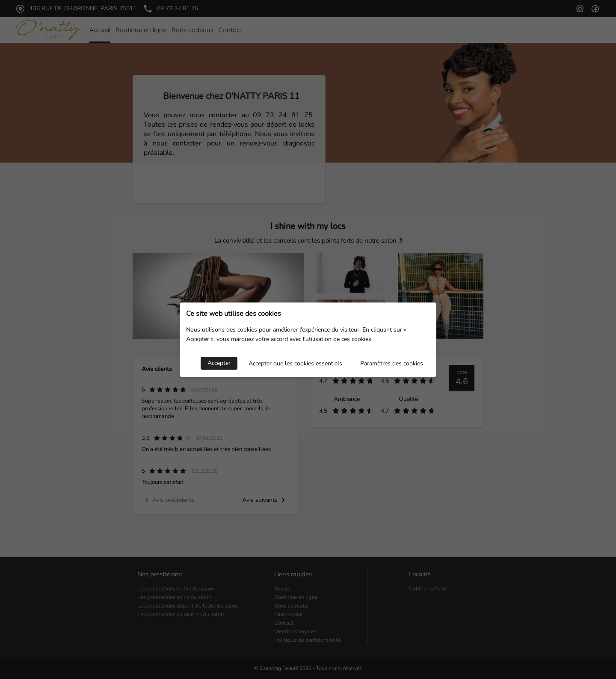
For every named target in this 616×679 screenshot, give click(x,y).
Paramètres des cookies (392, 363)
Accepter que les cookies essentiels (295, 363)
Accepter (219, 363)
